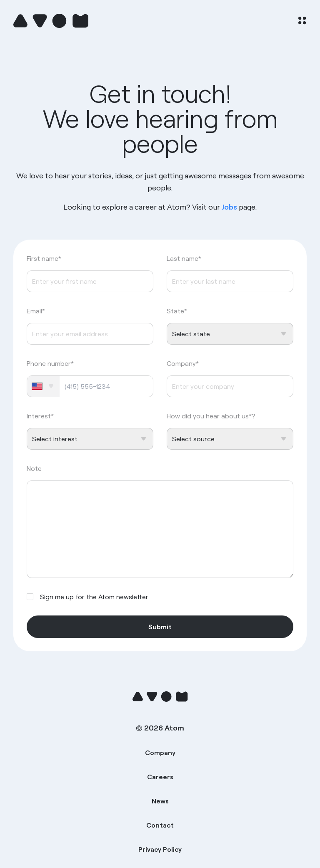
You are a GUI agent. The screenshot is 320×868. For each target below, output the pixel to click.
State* (177, 311)
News (160, 801)
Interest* (40, 416)
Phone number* (50, 363)
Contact (160, 825)
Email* (36, 311)
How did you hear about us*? (211, 416)
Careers (160, 777)
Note (34, 468)
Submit (160, 627)
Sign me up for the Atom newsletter (94, 597)
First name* (44, 258)
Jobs (229, 207)
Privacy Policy (160, 849)
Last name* (184, 258)
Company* (183, 363)
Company (160, 753)
